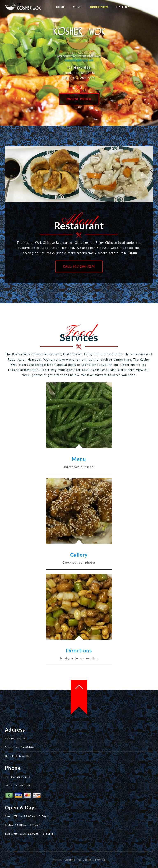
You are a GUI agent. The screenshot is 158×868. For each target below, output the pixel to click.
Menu (77, 7)
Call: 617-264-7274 (79, 266)
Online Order (79, 99)
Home (61, 7)
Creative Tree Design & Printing (85, 860)
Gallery (123, 7)
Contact (144, 7)
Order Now (99, 7)
